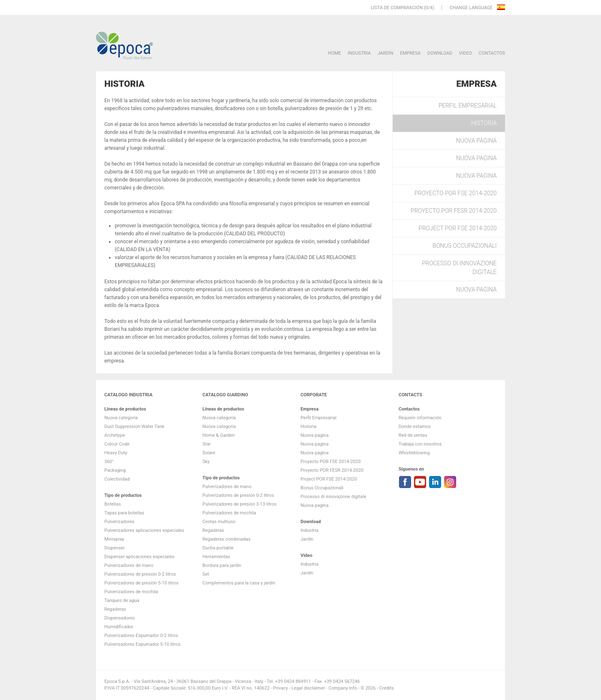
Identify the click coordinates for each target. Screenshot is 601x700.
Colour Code (117, 444)
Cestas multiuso (219, 522)
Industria (359, 53)
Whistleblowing (414, 453)
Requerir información (420, 418)
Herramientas (216, 557)
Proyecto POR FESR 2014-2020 (454, 211)
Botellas (113, 504)
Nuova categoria (121, 418)
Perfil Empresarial (468, 106)
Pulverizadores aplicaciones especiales (144, 530)
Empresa (410, 53)
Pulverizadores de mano (129, 565)
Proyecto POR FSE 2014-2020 (456, 193)
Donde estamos (415, 427)
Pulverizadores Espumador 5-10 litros (143, 644)
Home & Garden (218, 435)
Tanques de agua (122, 601)
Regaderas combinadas (226, 539)
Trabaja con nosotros (420, 444)
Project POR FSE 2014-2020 (458, 228)
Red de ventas (413, 435)
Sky (206, 462)
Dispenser (115, 548)
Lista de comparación (397, 8)
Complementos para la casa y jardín (239, 583)
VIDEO (466, 53)
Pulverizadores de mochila (131, 592)
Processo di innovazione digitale (459, 268)
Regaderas (115, 609)
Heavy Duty (116, 453)
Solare (209, 453)
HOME (335, 53)
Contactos (492, 53)
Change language (472, 8)
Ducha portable (218, 548)
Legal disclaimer (308, 688)
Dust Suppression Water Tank (134, 427)
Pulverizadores (119, 522)
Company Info (343, 688)
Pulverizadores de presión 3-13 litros (240, 504)
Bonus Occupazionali (465, 246)
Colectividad (117, 479)
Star (207, 444)
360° (109, 462)
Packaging (115, 470)
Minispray (114, 539)
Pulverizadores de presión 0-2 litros (140, 574)
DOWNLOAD (440, 53)
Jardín (385, 53)
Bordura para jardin (222, 565)
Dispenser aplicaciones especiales (139, 557)
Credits (387, 688)
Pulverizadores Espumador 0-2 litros (141, 636)
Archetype (115, 435)
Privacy (280, 688)
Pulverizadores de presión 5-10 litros (141, 583)
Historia (484, 123)
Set (206, 574)
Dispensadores (120, 618)
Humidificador (119, 627)
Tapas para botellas (124, 513)
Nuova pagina (476, 141)
